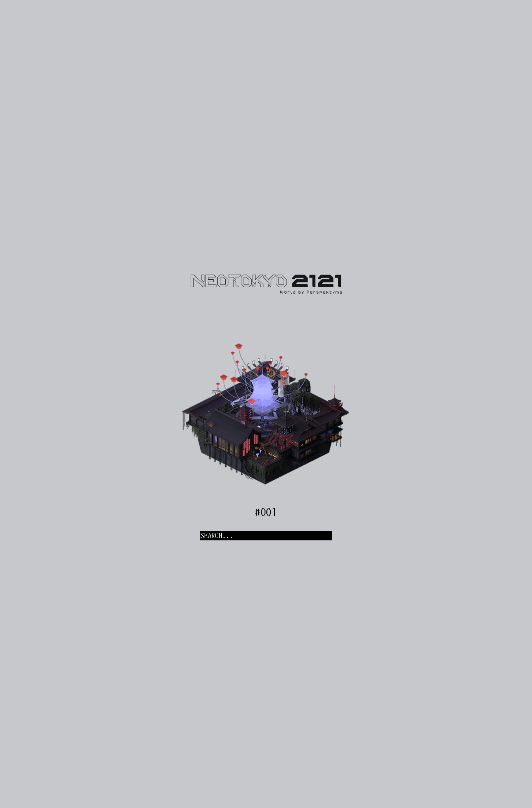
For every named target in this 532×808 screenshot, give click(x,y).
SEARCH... (217, 536)
